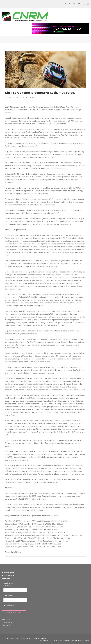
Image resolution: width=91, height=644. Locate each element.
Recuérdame (10, 605)
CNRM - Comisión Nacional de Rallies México (31, 639)
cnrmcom (32, 97)
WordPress (85, 641)
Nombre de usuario (8, 585)
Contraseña (8, 596)
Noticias (8, 97)
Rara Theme (67, 641)
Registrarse (6, 620)
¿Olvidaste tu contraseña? (7, 624)
